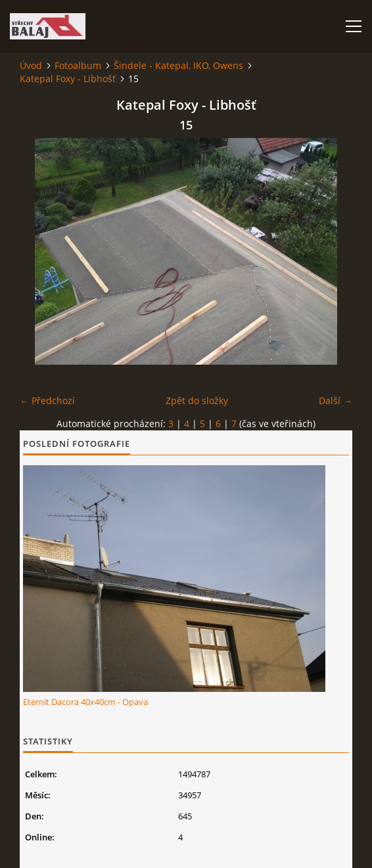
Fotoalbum (78, 65)
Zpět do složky (197, 400)
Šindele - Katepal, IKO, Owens (178, 65)
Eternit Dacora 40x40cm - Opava (85, 702)
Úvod (31, 65)
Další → (336, 400)
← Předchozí (47, 400)
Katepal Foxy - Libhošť (68, 79)
